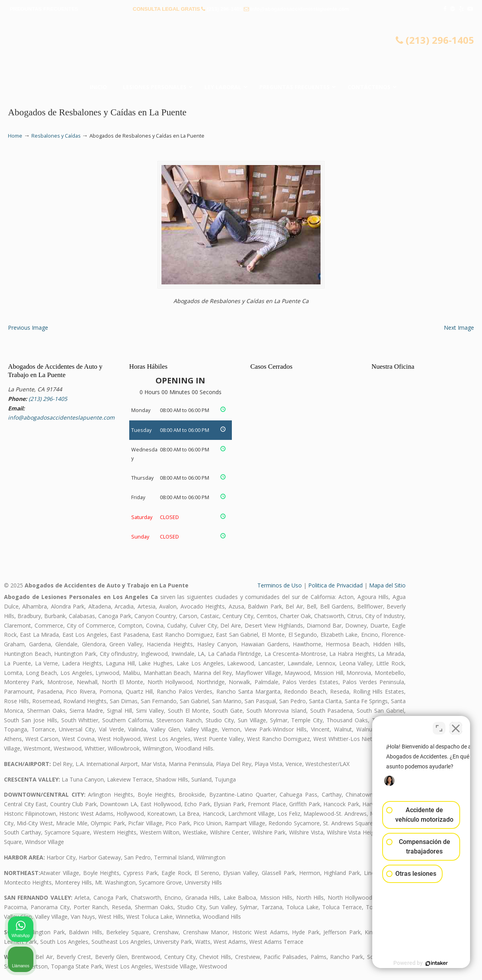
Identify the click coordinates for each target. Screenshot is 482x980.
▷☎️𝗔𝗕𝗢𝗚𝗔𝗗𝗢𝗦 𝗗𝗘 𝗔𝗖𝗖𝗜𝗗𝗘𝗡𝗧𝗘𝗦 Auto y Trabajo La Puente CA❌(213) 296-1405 (241, 50)
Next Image (459, 328)
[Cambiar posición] (439, 726)
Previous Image (28, 328)
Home (15, 136)
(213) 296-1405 (224, 9)
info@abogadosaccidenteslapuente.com (300, 9)
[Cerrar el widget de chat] (456, 726)
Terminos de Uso (280, 585)
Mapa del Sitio (387, 585)
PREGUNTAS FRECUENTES (44, 9)
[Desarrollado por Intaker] (414, 963)
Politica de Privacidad (335, 585)
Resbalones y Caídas (56, 136)
